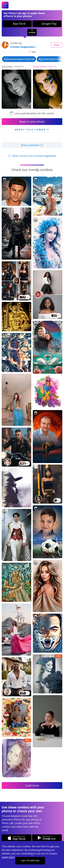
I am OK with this (30, 860)
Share (57, 45)
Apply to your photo (32, 122)
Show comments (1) (32, 145)
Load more (32, 785)
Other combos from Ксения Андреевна (32, 156)
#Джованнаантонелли (19, 59)
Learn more (8, 857)
